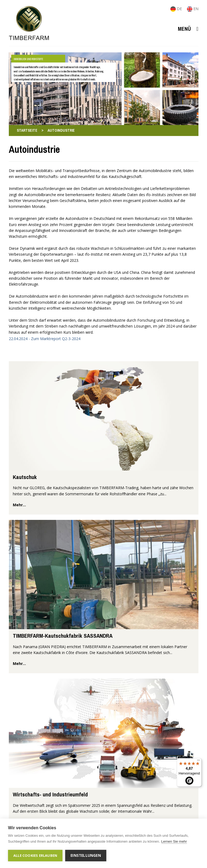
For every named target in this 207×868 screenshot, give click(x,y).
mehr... (19, 505)
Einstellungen (86, 855)
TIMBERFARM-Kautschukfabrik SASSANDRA (63, 636)
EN (193, 9)
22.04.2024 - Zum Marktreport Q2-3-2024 (45, 339)
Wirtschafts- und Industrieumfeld (50, 794)
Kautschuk (25, 477)
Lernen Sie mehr (174, 841)
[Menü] (198, 761)
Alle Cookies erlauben (35, 855)
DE (177, 9)
